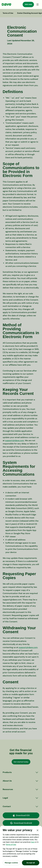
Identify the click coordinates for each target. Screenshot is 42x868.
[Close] (38, 830)
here (33, 842)
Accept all (31, 863)
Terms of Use (11, 845)
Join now (28, 4)
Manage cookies (11, 863)
